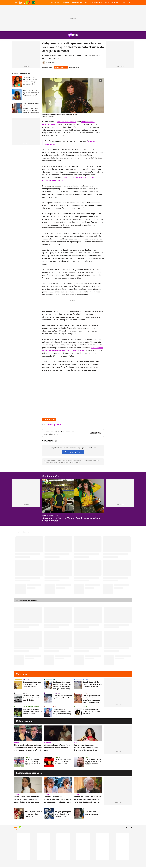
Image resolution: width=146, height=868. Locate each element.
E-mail (124, 3)
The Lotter (58, 809)
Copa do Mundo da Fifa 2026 (50, 516)
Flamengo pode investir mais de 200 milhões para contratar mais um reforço (33, 762)
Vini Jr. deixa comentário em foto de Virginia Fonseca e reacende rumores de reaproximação (33, 814)
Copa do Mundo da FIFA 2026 (34, 3)
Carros (25, 693)
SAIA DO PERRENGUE (96, 3)
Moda (55, 680)
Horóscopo (26, 680)
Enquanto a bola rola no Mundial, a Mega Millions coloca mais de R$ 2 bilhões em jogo (63, 814)
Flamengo (28, 757)
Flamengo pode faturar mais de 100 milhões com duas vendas (63, 761)
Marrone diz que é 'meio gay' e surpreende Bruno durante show (57, 748)
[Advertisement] (118, 762)
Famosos (51, 425)
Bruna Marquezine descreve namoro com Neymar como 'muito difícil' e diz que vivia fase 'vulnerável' (26, 799)
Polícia (85, 693)
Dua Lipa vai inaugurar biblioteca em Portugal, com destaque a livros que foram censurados (86, 748)
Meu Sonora (47, 743)
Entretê (59, 425)
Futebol (85, 707)
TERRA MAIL (66, 3)
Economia (86, 680)
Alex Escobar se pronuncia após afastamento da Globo (93, 813)
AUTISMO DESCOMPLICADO (80, 3)
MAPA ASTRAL (55, 3)
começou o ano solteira (67, 122)
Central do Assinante (112, 3)
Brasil (55, 707)
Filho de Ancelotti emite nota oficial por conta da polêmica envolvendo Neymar (93, 762)
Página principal (25, 3)
